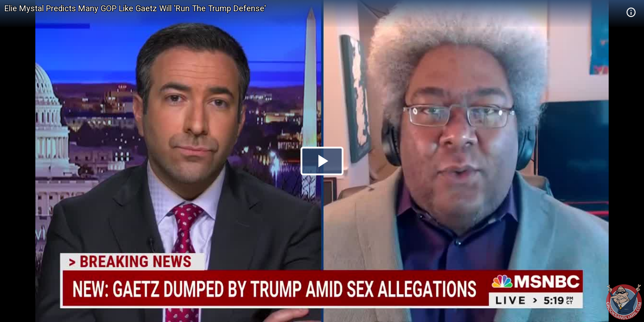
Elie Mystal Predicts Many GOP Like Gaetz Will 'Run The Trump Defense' (135, 8)
